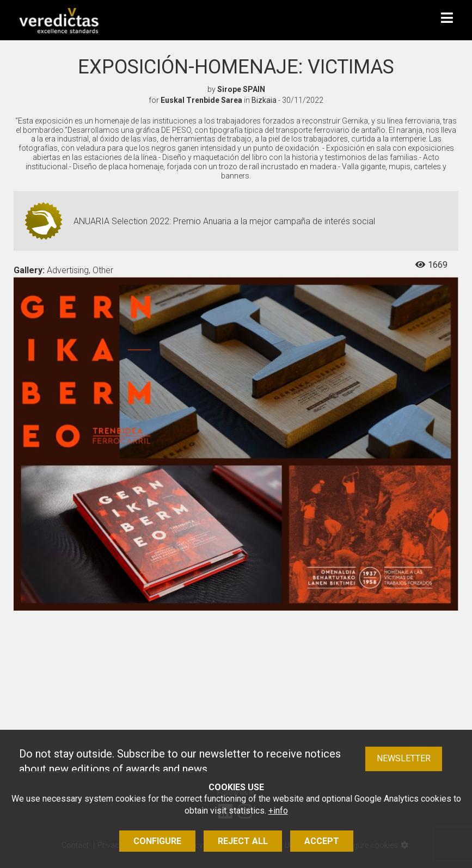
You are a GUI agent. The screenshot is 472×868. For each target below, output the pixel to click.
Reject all (243, 841)
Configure (157, 841)
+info (278, 811)
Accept (322, 841)
